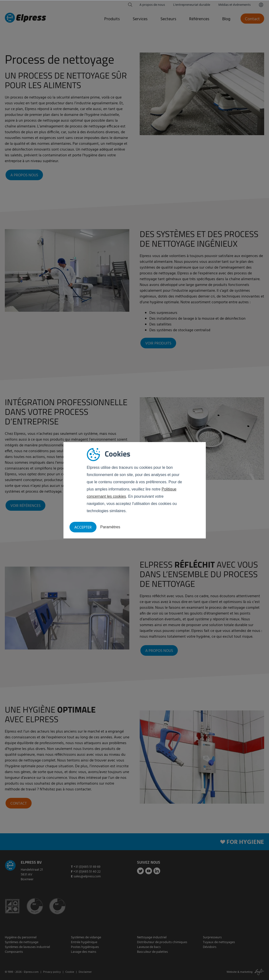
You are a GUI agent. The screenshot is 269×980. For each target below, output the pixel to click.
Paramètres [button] (110, 527)
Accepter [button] (83, 528)
